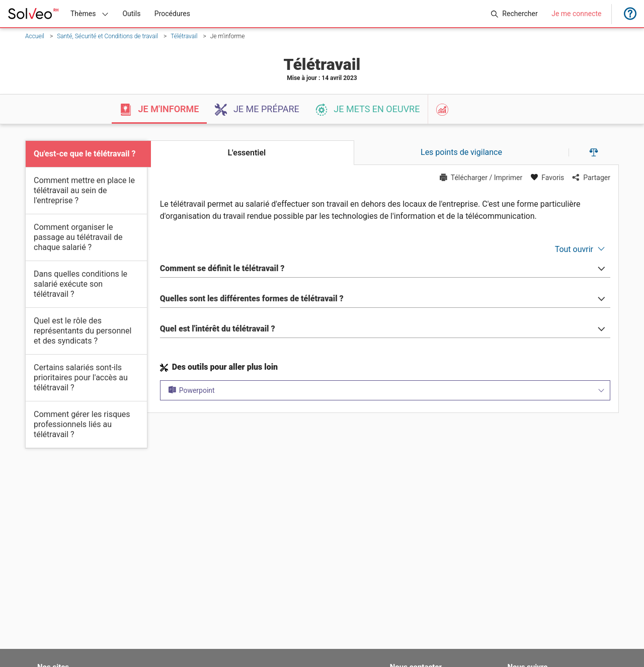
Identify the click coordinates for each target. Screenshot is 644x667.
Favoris (547, 178)
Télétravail (184, 36)
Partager (591, 178)
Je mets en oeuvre (368, 110)
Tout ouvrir (574, 249)
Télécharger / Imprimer (481, 178)
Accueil (35, 36)
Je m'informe (159, 110)
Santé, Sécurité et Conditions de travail (107, 36)
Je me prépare (257, 110)
